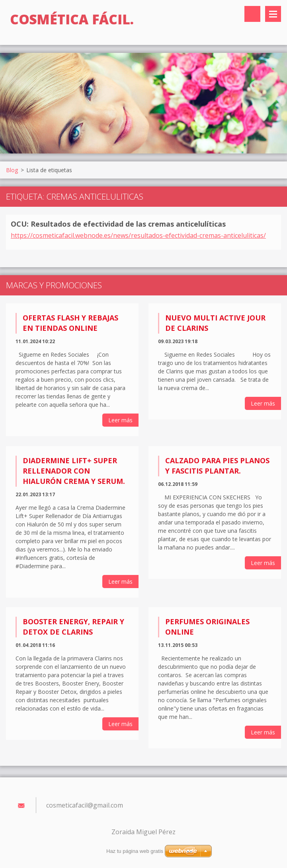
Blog (12, 170)
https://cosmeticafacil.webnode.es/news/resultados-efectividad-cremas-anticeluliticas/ (138, 235)
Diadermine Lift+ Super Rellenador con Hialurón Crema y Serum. (74, 471)
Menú (273, 14)
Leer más (120, 420)
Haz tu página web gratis (135, 851)
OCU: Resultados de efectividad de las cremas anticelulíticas (118, 224)
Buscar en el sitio (252, 14)
